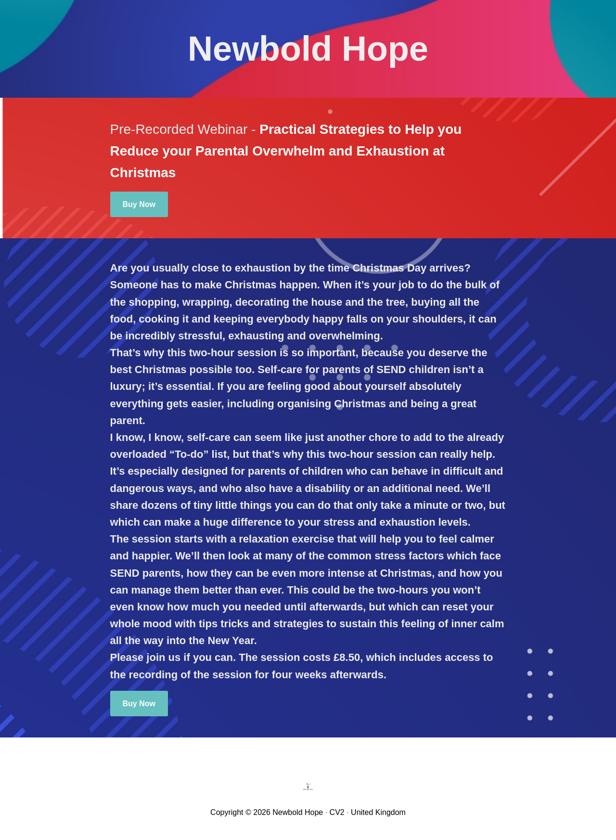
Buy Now (139, 204)
